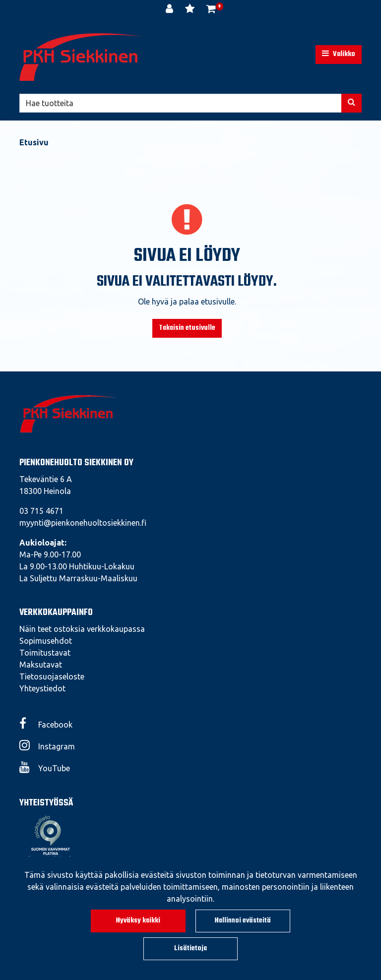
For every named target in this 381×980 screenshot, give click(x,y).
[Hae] (181, 103)
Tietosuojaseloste (52, 676)
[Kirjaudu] (170, 10)
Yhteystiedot (42, 688)
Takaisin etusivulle (187, 328)
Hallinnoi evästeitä (243, 921)
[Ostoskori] (211, 10)
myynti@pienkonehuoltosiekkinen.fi (83, 523)
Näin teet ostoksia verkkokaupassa (82, 629)
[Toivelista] (191, 10)
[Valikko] (339, 55)
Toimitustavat (45, 653)
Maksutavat (41, 665)
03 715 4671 (41, 511)
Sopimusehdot (46, 641)
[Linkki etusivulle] (81, 57)
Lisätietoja (190, 949)
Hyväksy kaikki (138, 921)
